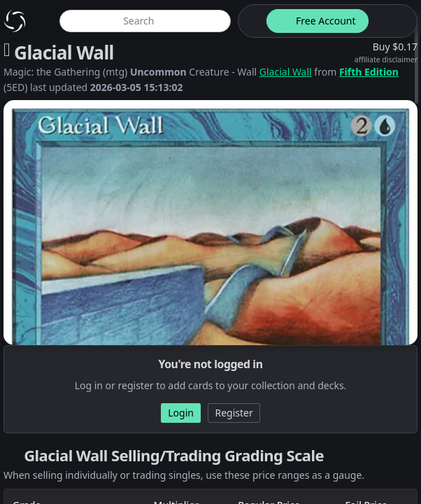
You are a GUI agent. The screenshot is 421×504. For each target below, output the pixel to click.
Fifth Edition (369, 72)
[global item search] (145, 21)
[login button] (392, 21)
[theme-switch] (250, 21)
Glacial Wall (286, 72)
